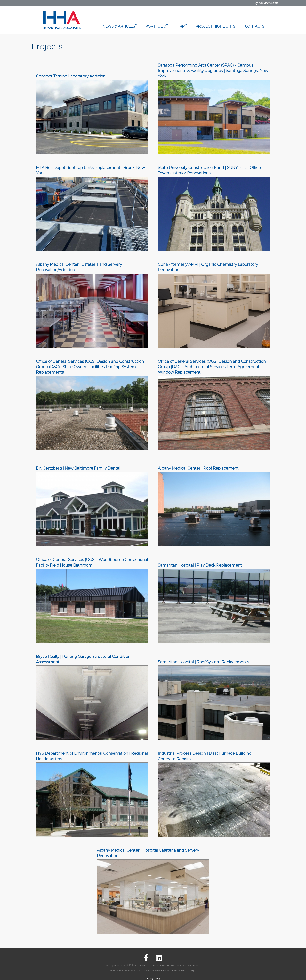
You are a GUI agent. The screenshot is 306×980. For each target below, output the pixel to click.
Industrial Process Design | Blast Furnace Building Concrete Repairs (205, 756)
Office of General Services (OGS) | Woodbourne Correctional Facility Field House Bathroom (92, 562)
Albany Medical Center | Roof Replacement (198, 468)
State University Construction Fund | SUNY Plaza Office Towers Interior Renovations (209, 170)
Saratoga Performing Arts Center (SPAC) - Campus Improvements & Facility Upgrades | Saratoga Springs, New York (213, 71)
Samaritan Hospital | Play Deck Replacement (200, 565)
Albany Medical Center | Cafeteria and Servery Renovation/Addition (79, 267)
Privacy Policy (153, 978)
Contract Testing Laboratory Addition (71, 76)
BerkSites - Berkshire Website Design (178, 971)
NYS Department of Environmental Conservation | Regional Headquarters (92, 756)
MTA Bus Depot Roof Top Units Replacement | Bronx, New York (90, 170)
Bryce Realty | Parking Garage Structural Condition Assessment (83, 659)
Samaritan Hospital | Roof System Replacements (204, 662)
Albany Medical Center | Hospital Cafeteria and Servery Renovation (148, 853)
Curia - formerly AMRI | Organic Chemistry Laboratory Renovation (208, 267)
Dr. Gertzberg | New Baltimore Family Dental (78, 468)
